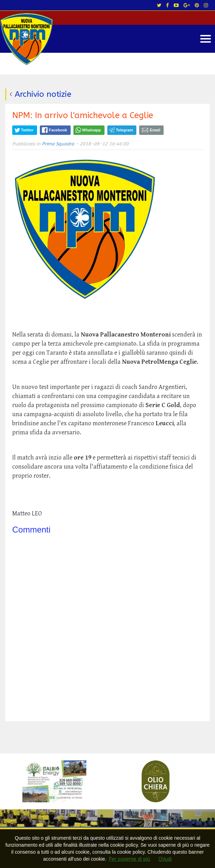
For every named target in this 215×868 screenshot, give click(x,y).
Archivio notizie (43, 94)
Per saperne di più (130, 859)
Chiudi (165, 859)
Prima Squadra (58, 144)
